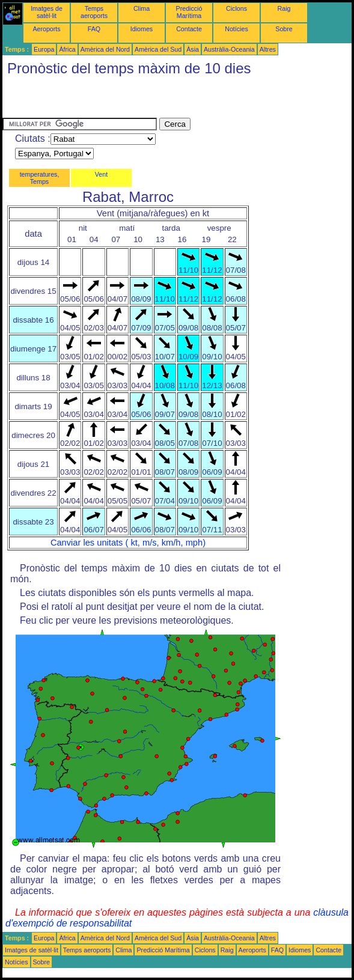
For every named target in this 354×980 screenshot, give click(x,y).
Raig (284, 8)
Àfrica (67, 49)
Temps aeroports (94, 12)
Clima (142, 8)
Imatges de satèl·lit (47, 12)
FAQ (94, 29)
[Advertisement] (143, 100)
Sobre (284, 29)
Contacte (189, 29)
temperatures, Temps (40, 178)
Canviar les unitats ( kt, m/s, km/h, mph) (128, 543)
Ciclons (237, 8)
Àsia (193, 49)
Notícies (237, 29)
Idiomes (142, 29)
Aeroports (46, 29)
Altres (268, 49)
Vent (101, 174)
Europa (44, 49)
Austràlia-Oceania (229, 49)
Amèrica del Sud (158, 49)
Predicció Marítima (189, 12)
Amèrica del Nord (105, 49)
